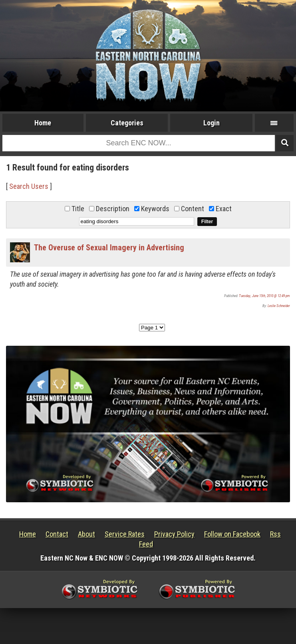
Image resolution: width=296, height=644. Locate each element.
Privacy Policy (174, 534)
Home (43, 123)
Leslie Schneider (279, 306)
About (86, 534)
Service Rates (125, 534)
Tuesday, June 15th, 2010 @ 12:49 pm (264, 296)
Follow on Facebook (232, 534)
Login (212, 123)
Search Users (29, 186)
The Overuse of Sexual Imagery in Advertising (109, 248)
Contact (57, 534)
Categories (127, 123)
